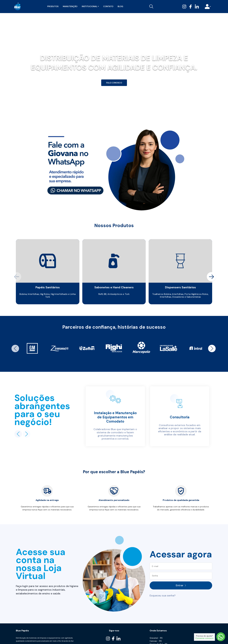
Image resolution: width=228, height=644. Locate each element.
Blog (120, 6)
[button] (211, 277)
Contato (108, 6)
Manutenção (70, 6)
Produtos (53, 6)
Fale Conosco (114, 83)
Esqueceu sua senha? (163, 596)
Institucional (90, 6)
